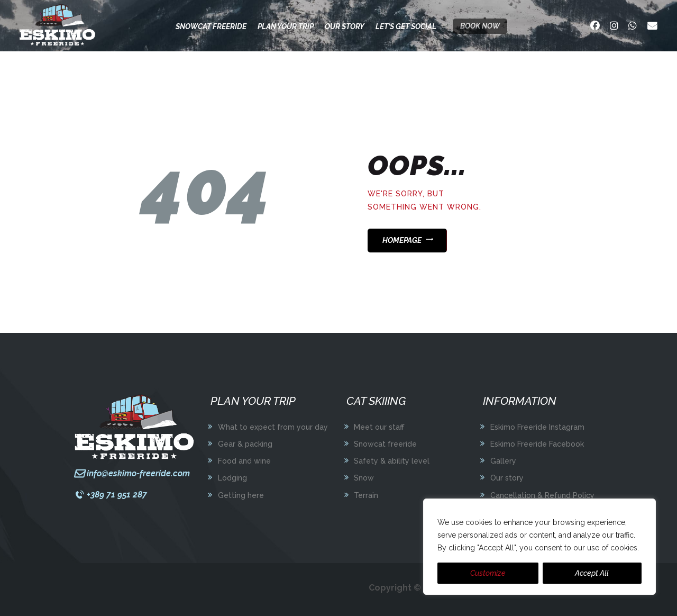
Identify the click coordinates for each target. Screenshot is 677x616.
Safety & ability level (392, 461)
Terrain (366, 495)
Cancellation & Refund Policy (542, 495)
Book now (480, 26)
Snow (364, 478)
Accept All (592, 573)
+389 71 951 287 (117, 495)
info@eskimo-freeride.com (138, 473)
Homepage (402, 240)
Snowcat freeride (385, 444)
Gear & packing (245, 444)
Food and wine (244, 461)
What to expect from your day (273, 427)
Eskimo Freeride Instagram (537, 427)
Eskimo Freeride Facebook (537, 444)
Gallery (503, 461)
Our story (507, 478)
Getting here (241, 495)
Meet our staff (379, 427)
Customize (488, 573)
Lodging (232, 478)
